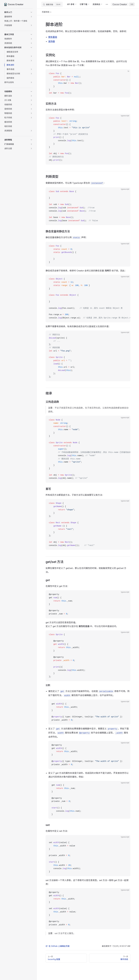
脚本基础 (53, 37)
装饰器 (52, 41)
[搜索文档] (52, 4)
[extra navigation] (107, 4)
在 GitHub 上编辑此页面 (58, 946)
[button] (18, 12)
